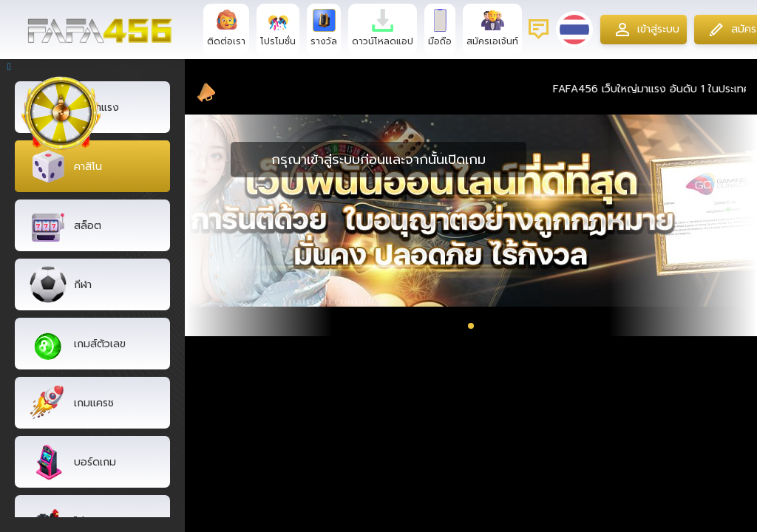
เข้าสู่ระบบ (645, 30)
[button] (471, 326)
